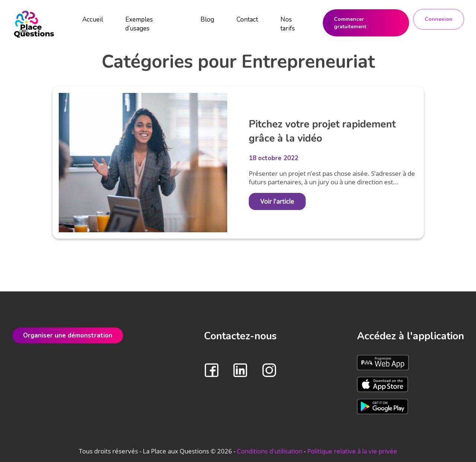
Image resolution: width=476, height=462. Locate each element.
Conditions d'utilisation (270, 451)
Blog (207, 20)
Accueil (93, 20)
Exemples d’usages (139, 24)
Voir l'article (277, 201)
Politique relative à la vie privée (352, 451)
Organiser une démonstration (68, 335)
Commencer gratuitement (350, 23)
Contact (247, 20)
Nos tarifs (288, 24)
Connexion (439, 19)
